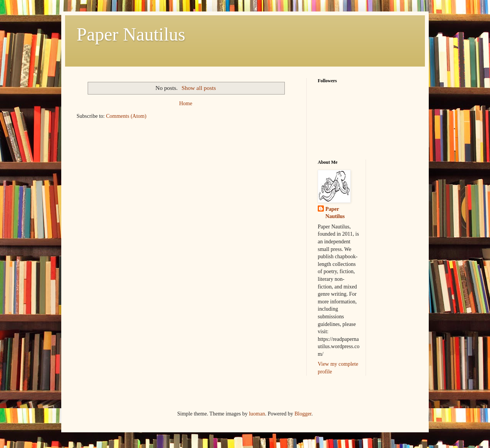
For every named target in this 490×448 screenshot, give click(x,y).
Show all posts (199, 88)
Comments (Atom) (126, 116)
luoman (257, 414)
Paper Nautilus (131, 34)
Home (186, 103)
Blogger (303, 414)
